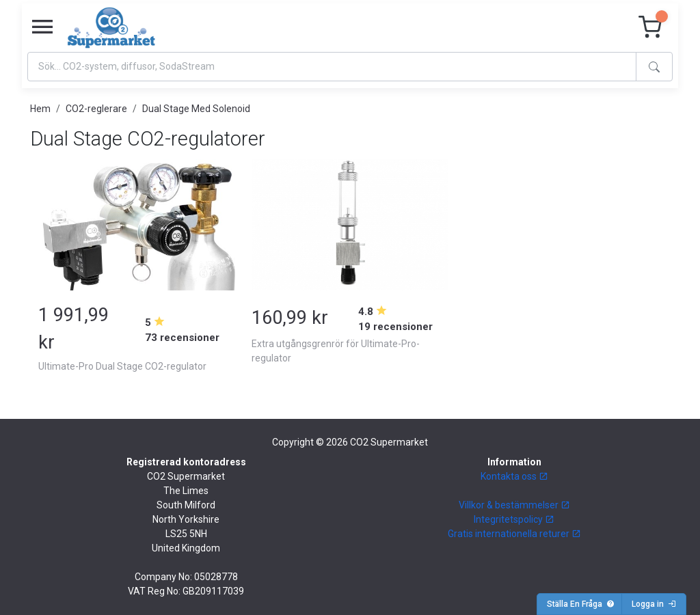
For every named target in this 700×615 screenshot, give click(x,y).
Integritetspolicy (514, 519)
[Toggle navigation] (42, 27)
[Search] (332, 67)
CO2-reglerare (96, 109)
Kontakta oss (514, 476)
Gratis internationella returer (514, 534)
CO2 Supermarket (389, 442)
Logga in (654, 604)
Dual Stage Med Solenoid (196, 109)
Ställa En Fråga (581, 604)
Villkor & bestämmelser (514, 505)
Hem (40, 109)
